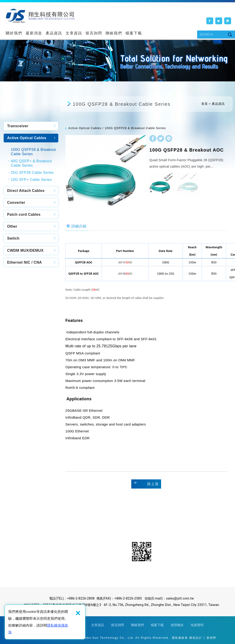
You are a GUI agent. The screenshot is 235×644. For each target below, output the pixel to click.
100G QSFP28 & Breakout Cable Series (33, 152)
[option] (106, 175)
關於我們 (14, 33)
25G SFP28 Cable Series (32, 173)
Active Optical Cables (27, 138)
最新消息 (34, 33)
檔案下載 (134, 33)
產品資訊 (54, 33)
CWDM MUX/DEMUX (25, 250)
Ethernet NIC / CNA (24, 262)
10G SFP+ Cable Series (31, 180)
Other (12, 226)
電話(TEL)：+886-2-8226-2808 (72, 598)
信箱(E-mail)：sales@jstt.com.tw (169, 598)
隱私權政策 (180, 638)
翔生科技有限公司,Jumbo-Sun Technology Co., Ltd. (40, 16)
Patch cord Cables (24, 214)
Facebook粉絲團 (104, 552)
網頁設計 (196, 638)
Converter (16, 203)
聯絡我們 (114, 33)
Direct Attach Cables (26, 191)
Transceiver (18, 126)
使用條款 (177, 625)
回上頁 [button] (153, 484)
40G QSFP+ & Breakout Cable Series (31, 163)
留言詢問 (94, 33)
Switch (13, 238)
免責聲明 (197, 625)
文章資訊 (74, 33)
